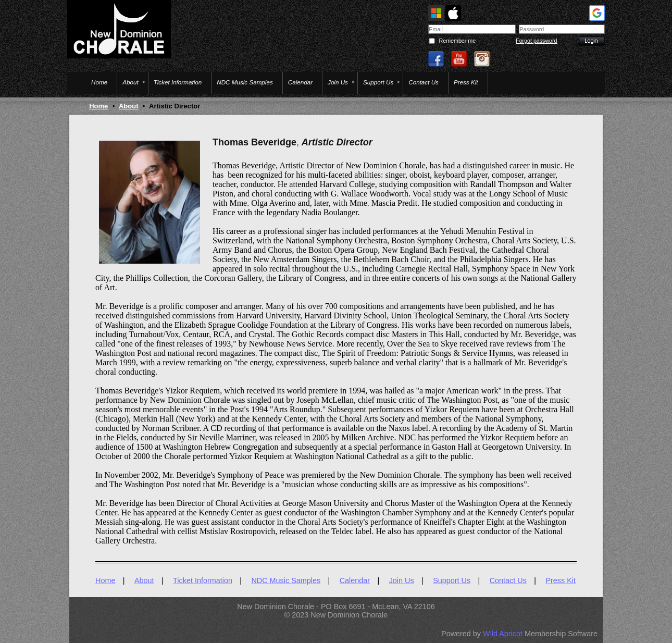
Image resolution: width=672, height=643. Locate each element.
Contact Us (508, 580)
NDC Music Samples (286, 580)
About (129, 106)
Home (98, 106)
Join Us (402, 580)
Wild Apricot (503, 634)
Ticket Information (203, 580)
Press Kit (561, 580)
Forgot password (536, 41)
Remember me (457, 41)
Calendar (355, 580)
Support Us (452, 580)
